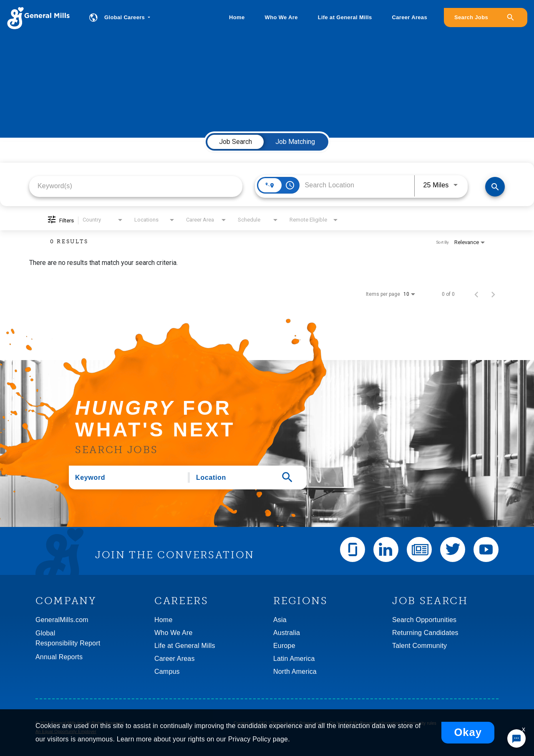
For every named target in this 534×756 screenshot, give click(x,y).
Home (237, 17)
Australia (287, 633)
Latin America (294, 659)
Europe (284, 646)
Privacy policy (313, 723)
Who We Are (281, 17)
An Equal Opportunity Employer (66, 732)
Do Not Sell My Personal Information (365, 723)
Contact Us (244, 723)
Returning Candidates (425, 633)
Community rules (420, 723)
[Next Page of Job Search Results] (493, 294)
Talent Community (419, 646)
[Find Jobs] (495, 187)
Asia (280, 620)
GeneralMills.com (62, 620)
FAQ (263, 723)
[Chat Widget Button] (516, 738)
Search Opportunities (424, 620)
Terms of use (283, 723)
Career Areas (410, 17)
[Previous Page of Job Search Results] (476, 294)
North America (295, 672)
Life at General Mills (345, 17)
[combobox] (136, 186)
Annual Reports (59, 657)
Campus (167, 672)
